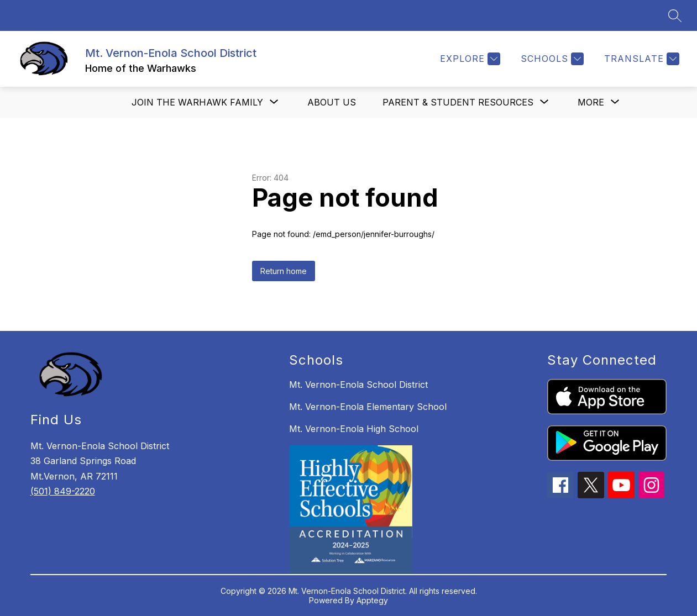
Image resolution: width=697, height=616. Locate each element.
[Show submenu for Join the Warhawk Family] (197, 102)
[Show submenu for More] (591, 102)
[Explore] (469, 59)
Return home (284, 271)
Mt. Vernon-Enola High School (354, 429)
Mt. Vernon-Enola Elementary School (368, 407)
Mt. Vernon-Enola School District (358, 385)
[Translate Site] (640, 59)
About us (332, 102)
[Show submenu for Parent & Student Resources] (458, 102)
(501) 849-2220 (63, 491)
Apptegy (372, 600)
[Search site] (675, 15)
